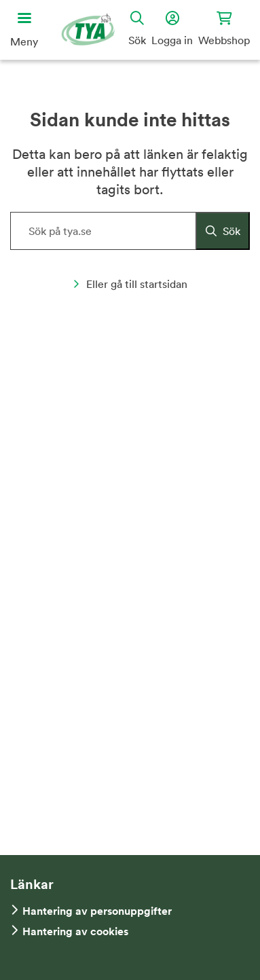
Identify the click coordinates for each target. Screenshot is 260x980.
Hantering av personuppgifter (97, 911)
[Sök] (223, 231)
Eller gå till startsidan (130, 284)
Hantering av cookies (75, 931)
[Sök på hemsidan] (130, 231)
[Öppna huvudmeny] (24, 30)
